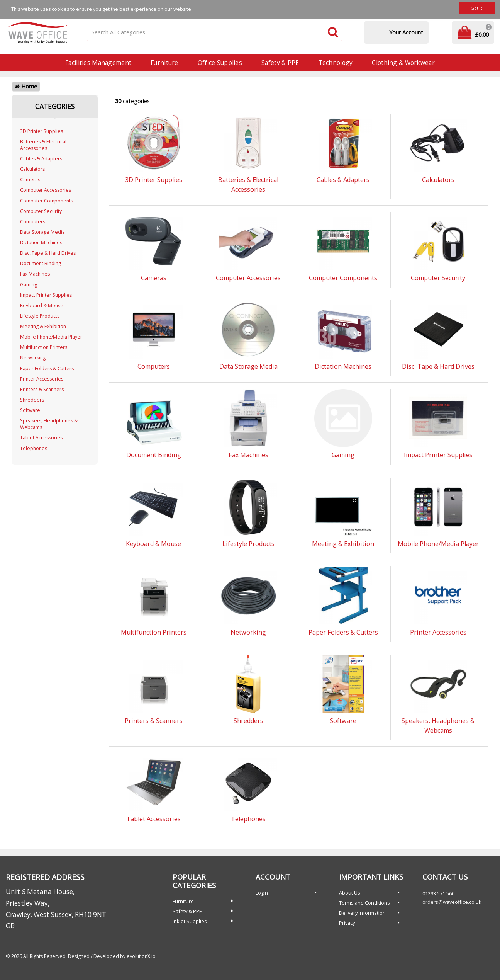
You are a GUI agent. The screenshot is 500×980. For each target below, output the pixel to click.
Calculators (32, 169)
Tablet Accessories (41, 438)
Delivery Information (362, 913)
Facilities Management (98, 63)
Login (262, 893)
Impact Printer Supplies (46, 295)
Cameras (30, 179)
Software (30, 410)
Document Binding (41, 263)
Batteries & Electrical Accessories (43, 145)
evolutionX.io (141, 956)
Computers (33, 222)
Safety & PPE (280, 63)
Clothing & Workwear (403, 63)
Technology (336, 63)
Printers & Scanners (42, 389)
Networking (33, 358)
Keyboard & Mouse (42, 305)
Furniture (164, 63)
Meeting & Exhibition (43, 326)
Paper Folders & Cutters (47, 368)
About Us (350, 893)
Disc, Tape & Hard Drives (48, 253)
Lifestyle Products (40, 316)
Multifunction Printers (44, 347)
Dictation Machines (41, 242)
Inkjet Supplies (190, 921)
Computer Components (47, 201)
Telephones (34, 448)
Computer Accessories (46, 190)
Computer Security (41, 211)
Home (26, 86)
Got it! (477, 8)
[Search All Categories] (214, 33)
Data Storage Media (42, 232)
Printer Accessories (42, 379)
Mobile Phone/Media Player (51, 337)
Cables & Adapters (41, 159)
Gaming (29, 285)
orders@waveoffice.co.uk (452, 902)
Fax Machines (35, 274)
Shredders (32, 400)
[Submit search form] (333, 33)
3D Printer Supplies (42, 131)
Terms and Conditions (364, 903)
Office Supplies (220, 63)
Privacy (347, 923)
